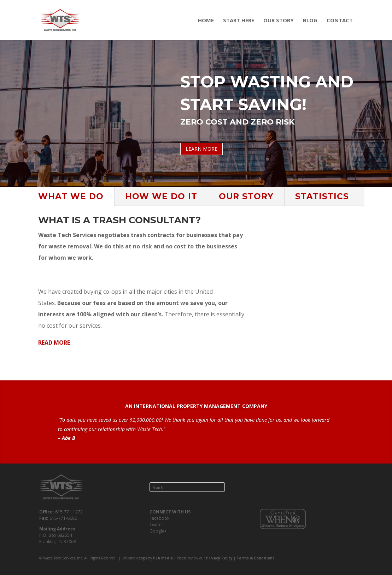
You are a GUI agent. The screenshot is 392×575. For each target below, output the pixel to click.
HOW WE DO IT (161, 196)
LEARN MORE (201, 149)
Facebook (159, 518)
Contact (340, 21)
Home (206, 21)
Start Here (239, 21)
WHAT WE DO (71, 196)
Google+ (158, 531)
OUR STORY (246, 196)
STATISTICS (322, 196)
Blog (310, 21)
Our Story (279, 21)
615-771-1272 (69, 512)
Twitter (156, 525)
